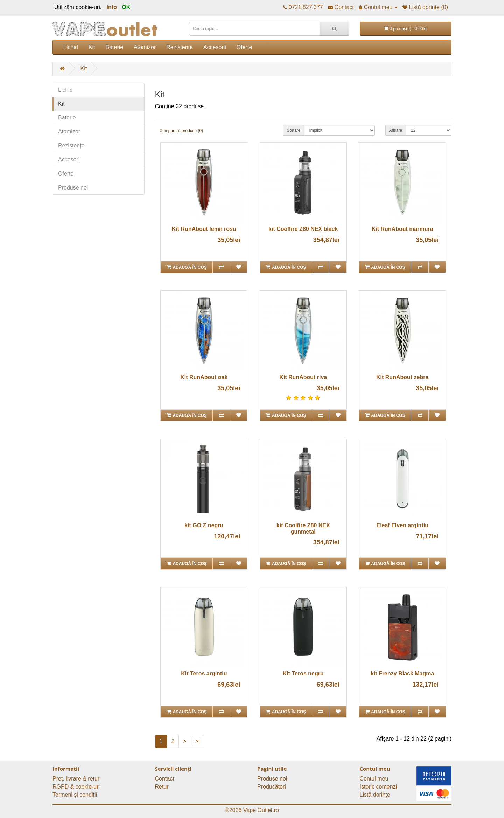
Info (112, 7)
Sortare (293, 130)
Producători (272, 787)
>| (198, 741)
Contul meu (374, 779)
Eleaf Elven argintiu (402, 525)
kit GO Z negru (204, 525)
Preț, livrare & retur (76, 779)
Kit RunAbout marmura (402, 229)
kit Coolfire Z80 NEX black (303, 229)
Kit (92, 47)
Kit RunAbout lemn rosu (204, 229)
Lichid (71, 47)
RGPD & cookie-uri (76, 787)
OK (126, 7)
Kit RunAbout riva (303, 377)
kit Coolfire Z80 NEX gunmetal (303, 528)
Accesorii (215, 47)
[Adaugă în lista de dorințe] (239, 267)
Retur (162, 787)
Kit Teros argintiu (204, 673)
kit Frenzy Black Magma (402, 673)
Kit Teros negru (303, 673)
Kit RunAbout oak (204, 377)
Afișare (396, 130)
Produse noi (73, 188)
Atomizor (145, 47)
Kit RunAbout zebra (402, 377)
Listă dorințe (375, 795)
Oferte (244, 47)
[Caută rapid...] (334, 29)
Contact (165, 779)
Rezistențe (180, 47)
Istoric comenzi (379, 787)
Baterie (114, 47)
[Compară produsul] (221, 267)
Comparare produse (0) (181, 131)
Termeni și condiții (75, 795)
